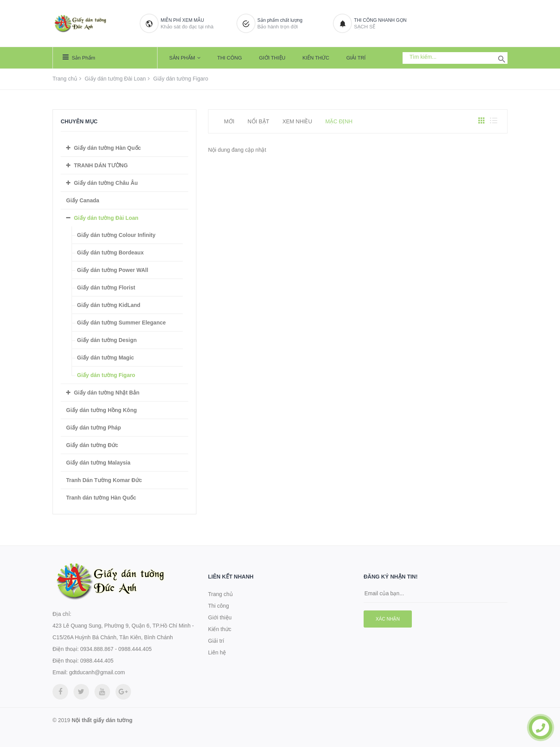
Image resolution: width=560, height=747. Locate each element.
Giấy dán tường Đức (92, 445)
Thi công (229, 58)
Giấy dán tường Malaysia (98, 463)
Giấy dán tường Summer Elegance (121, 323)
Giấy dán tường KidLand (109, 305)
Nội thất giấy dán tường (102, 720)
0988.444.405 (97, 661)
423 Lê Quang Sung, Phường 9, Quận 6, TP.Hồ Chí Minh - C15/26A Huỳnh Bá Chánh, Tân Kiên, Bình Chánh (123, 631)
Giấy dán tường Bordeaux (110, 253)
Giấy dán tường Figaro (106, 375)
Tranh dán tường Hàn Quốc (101, 498)
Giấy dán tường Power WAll (113, 270)
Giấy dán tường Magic (106, 358)
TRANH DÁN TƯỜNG (101, 165)
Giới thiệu (272, 58)
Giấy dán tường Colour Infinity (116, 235)
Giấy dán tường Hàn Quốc (107, 148)
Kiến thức (316, 58)
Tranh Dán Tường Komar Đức (104, 480)
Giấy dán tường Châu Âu (106, 183)
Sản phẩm (79, 57)
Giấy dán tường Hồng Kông (101, 410)
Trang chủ (65, 79)
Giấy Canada (83, 200)
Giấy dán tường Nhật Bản (107, 393)
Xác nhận (388, 619)
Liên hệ (217, 652)
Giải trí (356, 58)
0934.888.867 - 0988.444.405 (116, 649)
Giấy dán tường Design (107, 340)
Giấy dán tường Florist (106, 288)
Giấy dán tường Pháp (94, 428)
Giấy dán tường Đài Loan (115, 79)
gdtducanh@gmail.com (97, 672)
